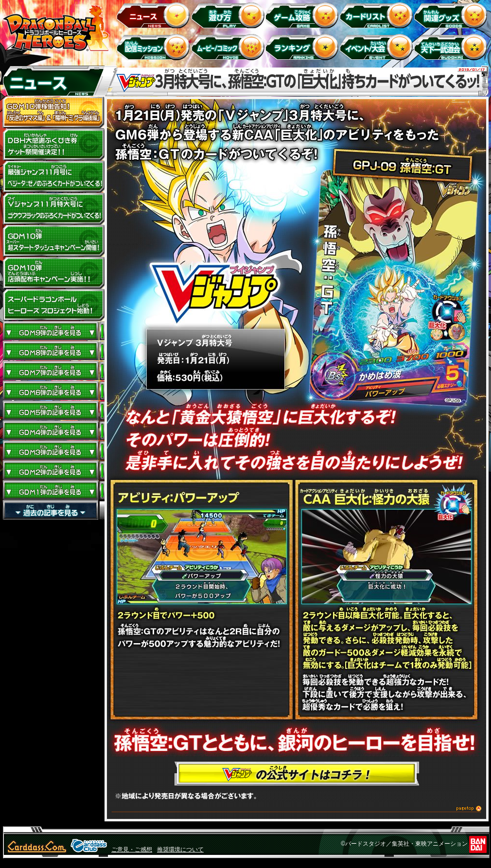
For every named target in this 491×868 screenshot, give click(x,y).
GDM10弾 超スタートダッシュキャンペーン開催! (53, 241)
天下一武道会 (452, 47)
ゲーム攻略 (304, 15)
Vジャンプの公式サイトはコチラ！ (297, 774)
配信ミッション (155, 47)
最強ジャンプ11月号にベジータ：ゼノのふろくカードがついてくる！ (53, 177)
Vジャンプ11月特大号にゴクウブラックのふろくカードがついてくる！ (53, 209)
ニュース (155, 15)
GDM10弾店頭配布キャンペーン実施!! (53, 273)
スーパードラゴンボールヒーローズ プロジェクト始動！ (53, 305)
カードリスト (378, 15)
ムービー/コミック (229, 47)
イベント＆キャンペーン (378, 47)
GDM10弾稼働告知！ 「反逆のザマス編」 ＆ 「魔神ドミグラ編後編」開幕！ (53, 113)
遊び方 (229, 15)
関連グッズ (452, 15)
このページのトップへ (297, 810)
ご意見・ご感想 (132, 850)
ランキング (304, 47)
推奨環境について (180, 850)
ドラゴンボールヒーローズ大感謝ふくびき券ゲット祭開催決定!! (53, 145)
